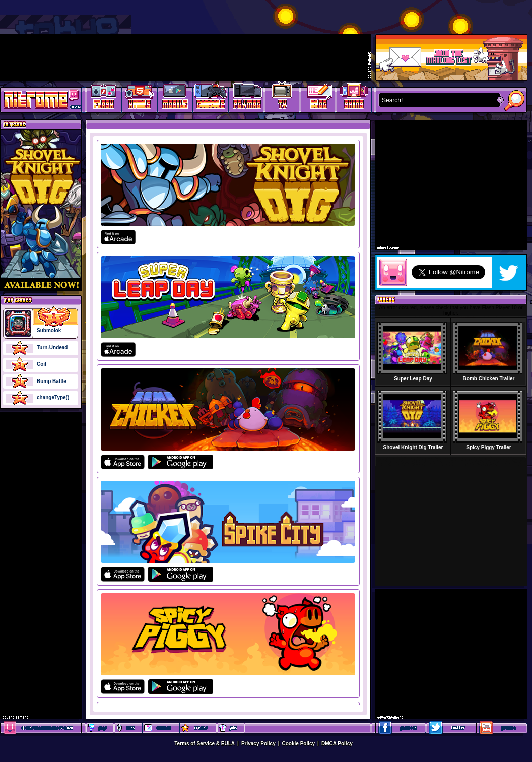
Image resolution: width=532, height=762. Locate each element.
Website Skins (354, 99)
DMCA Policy (337, 744)
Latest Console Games (211, 99)
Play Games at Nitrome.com (37, 99)
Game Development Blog (318, 99)
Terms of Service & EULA (205, 744)
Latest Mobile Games (175, 99)
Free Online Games (104, 99)
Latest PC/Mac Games (247, 99)
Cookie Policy (299, 744)
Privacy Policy (258, 744)
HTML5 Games (139, 99)
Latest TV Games (282, 99)
